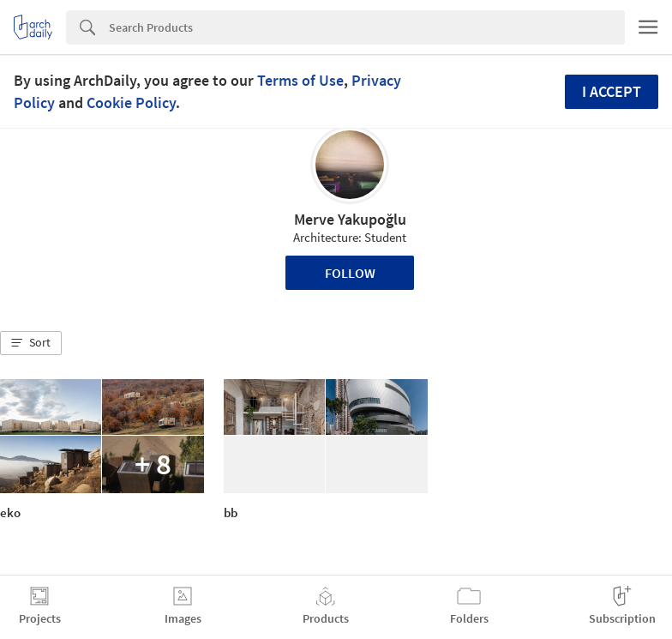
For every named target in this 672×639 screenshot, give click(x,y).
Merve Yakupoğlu (350, 219)
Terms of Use (300, 80)
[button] (31, 343)
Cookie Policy (131, 102)
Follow (350, 273)
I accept (612, 91)
